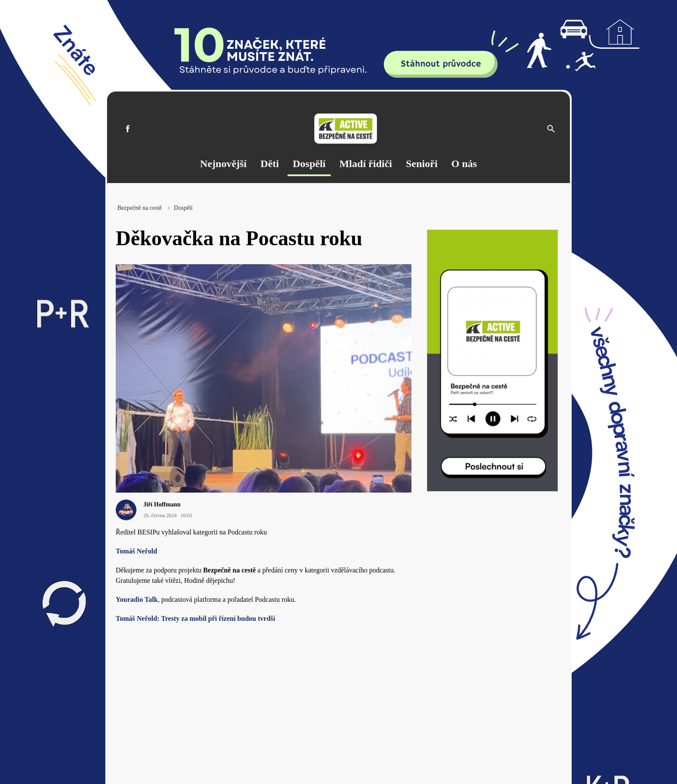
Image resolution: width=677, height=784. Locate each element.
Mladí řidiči (366, 164)
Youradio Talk (137, 599)
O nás (464, 164)
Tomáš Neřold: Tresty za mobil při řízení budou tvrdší (195, 618)
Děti (270, 164)
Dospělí (309, 164)
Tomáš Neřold (136, 551)
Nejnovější (223, 164)
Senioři (422, 164)
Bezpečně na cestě (140, 208)
